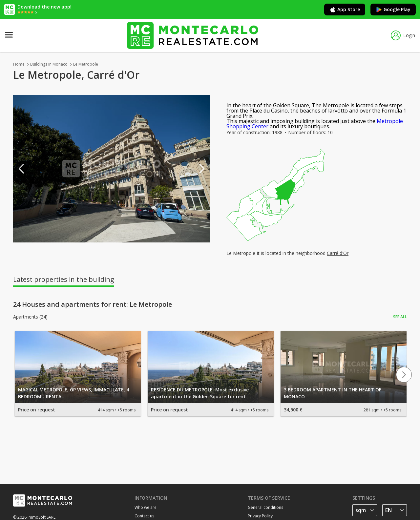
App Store (345, 10)
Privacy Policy (260, 516)
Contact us (144, 516)
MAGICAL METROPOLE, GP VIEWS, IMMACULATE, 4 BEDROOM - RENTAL (73, 393)
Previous (21, 169)
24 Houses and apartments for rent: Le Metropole (93, 304)
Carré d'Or (338, 253)
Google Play (393, 10)
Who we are (146, 507)
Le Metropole (86, 64)
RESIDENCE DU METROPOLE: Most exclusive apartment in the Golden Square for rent (200, 393)
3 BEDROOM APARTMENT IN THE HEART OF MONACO (333, 393)
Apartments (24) (30, 317)
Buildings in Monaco (49, 64)
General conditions (265, 507)
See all (400, 317)
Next (202, 169)
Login (403, 35)
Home (19, 64)
